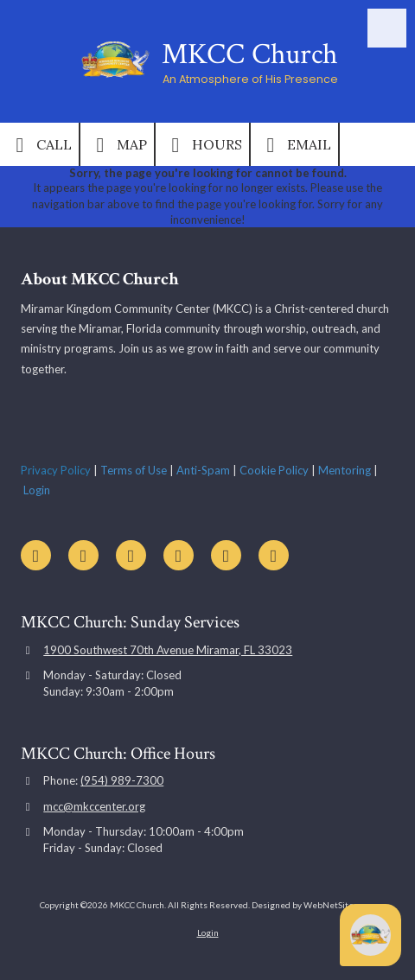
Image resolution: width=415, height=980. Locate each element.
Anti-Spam (203, 470)
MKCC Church (250, 54)
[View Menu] (387, 28)
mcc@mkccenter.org (94, 806)
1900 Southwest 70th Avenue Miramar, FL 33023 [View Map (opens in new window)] (168, 650)
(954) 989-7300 (122, 780)
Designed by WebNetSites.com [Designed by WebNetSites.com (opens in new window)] (313, 905)
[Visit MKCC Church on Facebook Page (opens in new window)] (83, 555)
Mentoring (345, 470)
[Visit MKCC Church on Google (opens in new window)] (179, 555)
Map (117, 145)
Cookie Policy (274, 470)
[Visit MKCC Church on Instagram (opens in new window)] (226, 555)
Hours (202, 145)
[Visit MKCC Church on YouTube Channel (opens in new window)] (36, 555)
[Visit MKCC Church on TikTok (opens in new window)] (274, 555)
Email (294, 145)
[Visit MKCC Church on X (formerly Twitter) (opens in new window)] (131, 555)
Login (37, 490)
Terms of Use (134, 470)
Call (39, 145)
